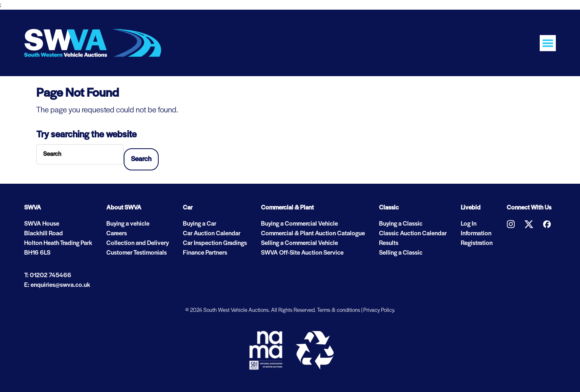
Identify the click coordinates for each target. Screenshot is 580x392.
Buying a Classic (401, 224)
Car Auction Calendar (212, 234)
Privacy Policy (379, 310)
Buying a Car (200, 224)
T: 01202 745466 (48, 276)
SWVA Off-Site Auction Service (302, 253)
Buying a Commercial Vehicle (299, 224)
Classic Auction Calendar (413, 234)
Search (141, 159)
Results (389, 243)
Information (476, 234)
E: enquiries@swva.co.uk (57, 285)
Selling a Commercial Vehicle (299, 243)
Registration (477, 243)
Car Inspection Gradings (215, 243)
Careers (117, 234)
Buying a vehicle (128, 224)
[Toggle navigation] (548, 43)
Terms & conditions (339, 310)
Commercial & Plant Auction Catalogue (313, 234)
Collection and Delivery (138, 243)
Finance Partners (205, 253)
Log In (469, 224)
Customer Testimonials (137, 253)
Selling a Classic (401, 253)
